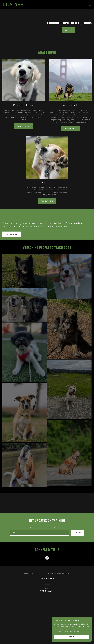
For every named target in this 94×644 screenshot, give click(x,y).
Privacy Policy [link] (47, 579)
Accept (72, 637)
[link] (13, 5)
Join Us (68, 30)
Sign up (78, 533)
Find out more (23, 126)
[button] (90, 5)
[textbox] (40, 533)
